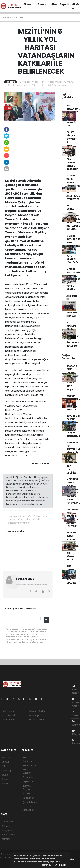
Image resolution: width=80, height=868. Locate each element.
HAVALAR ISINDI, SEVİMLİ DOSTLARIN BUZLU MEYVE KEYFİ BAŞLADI (73, 378)
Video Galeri (76, 703)
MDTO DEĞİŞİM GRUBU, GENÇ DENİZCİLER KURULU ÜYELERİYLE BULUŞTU (73, 334)
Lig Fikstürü (29, 782)
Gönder (47, 620)
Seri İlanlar (28, 798)
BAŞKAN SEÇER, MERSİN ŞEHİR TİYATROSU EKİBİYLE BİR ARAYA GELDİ (73, 546)
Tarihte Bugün (27, 788)
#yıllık (37, 516)
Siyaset (6, 779)
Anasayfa (8, 17)
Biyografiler (8, 830)
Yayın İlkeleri (8, 715)
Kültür (53, 4)
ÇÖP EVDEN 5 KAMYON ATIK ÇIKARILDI (72, 574)
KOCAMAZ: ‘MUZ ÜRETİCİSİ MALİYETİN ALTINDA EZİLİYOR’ (73, 518)
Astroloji (6, 839)
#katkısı (37, 519)
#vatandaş (24, 519)
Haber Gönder (36, 720)
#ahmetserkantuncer (18, 523)
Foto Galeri (76, 690)
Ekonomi (29, 4)
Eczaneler (28, 777)
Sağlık (5, 775)
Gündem (21, 17)
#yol (45, 516)
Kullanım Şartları (37, 711)
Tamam (61, 865)
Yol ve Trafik (29, 765)
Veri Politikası (8, 720)
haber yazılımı (7, 861)
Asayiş (5, 784)
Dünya (42, 4)
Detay (47, 865)
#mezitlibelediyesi (16, 516)
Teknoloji (6, 771)
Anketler (6, 826)
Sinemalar (28, 794)
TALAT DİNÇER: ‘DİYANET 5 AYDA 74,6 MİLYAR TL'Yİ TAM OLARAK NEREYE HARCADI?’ (72, 151)
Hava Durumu (27, 759)
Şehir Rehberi (30, 802)
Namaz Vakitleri (27, 771)
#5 (30, 516)
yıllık (44, 418)
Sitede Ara (7, 822)
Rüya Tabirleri (9, 835)
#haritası (10, 519)
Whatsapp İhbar (37, 715)
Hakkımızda (8, 711)
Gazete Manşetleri (28, 808)
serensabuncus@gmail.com (31, 585)
